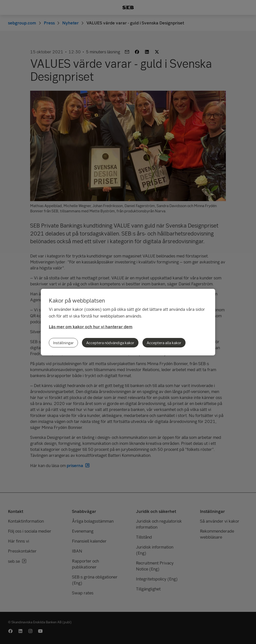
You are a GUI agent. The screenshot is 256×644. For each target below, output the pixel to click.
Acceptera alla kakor (164, 343)
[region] (128, 322)
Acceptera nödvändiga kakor (110, 343)
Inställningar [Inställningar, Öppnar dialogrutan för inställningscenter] (63, 343)
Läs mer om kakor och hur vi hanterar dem (91, 327)
